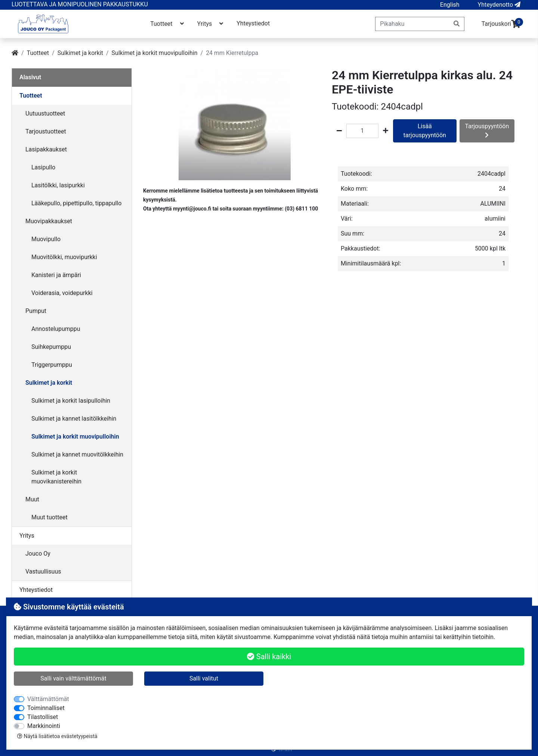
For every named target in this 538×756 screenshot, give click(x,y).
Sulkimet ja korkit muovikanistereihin (56, 477)
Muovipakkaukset (49, 221)
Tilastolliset (43, 717)
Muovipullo (46, 239)
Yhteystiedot (253, 23)
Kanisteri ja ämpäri (56, 275)
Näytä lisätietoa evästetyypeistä (57, 736)
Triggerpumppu (52, 365)
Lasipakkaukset (46, 149)
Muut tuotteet (50, 517)
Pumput (36, 311)
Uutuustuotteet (45, 113)
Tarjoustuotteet (46, 131)
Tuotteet (168, 24)
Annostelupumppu (56, 329)
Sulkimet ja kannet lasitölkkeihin (74, 419)
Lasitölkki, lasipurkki (58, 185)
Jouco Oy (38, 554)
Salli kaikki (269, 657)
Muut (32, 499)
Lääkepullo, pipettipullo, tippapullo (76, 203)
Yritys (211, 24)
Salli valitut (204, 678)
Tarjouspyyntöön (487, 130)
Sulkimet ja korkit (80, 53)
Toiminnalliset (46, 708)
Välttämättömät (48, 699)
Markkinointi (44, 726)
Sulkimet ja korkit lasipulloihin (71, 401)
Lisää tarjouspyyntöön (425, 131)
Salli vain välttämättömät (73, 678)
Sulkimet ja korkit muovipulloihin (155, 53)
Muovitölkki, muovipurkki (64, 257)
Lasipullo (43, 167)
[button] (450, 5)
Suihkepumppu (51, 347)
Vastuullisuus (43, 571)
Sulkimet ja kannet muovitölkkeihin (77, 454)
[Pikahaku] (412, 24)
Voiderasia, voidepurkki (62, 293)
